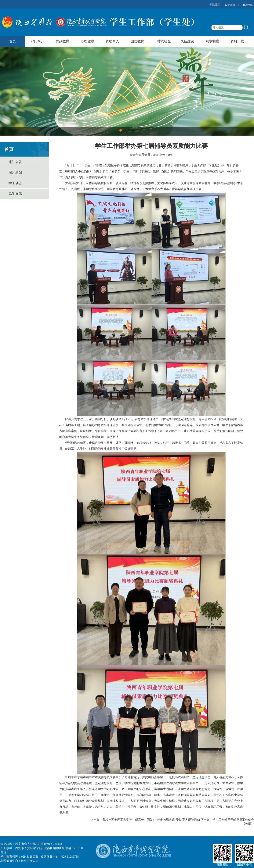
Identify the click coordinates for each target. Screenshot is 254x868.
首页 (12, 41)
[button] (121, 130)
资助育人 (112, 41)
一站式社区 (162, 41)
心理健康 (87, 41)
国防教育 (137, 41)
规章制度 (212, 41)
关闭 (248, 824)
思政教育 (62, 41)
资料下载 (237, 41)
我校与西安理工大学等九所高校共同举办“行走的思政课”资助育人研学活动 (151, 820)
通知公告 (15, 162)
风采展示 (15, 194)
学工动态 (15, 183)
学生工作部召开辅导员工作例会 (233, 820)
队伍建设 (187, 41)
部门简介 (37, 41)
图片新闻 (15, 173)
